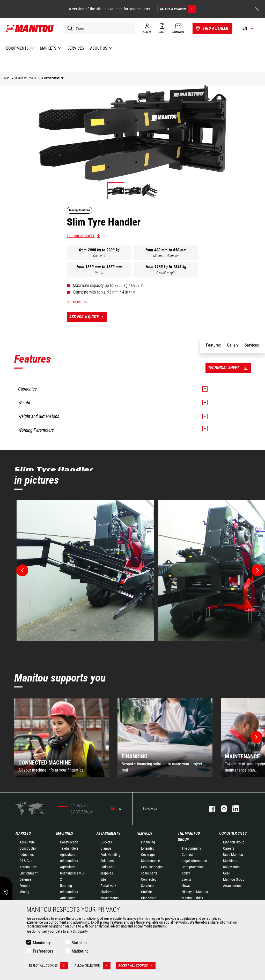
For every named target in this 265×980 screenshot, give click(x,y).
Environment (28, 873)
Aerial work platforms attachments (109, 892)
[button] (256, 737)
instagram (221, 809)
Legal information (194, 861)
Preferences (43, 951)
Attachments (108, 833)
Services (145, 833)
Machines (65, 833)
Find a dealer (212, 28)
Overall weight (166, 273)
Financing (148, 842)
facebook (210, 809)
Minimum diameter (166, 256)
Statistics (79, 943)
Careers (229, 848)
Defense (25, 879)
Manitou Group (234, 842)
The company (191, 848)
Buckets (106, 842)
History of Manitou (195, 892)
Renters (25, 886)
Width (99, 273)
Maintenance (150, 861)
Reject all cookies (49, 966)
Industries (27, 855)
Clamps (106, 848)
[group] (62, 737)
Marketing (80, 951)
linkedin (233, 809)
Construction (28, 848)
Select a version (178, 9)
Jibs (103, 879)
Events (186, 879)
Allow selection (93, 966)
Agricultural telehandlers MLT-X (72, 873)
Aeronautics (28, 867)
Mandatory (42, 943)
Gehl (226, 873)
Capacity (99, 256)
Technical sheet (81, 236)
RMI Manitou (232, 867)
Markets (23, 833)
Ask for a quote (88, 317)
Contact (187, 855)
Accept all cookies (137, 966)
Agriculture (27, 842)
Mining (24, 892)
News (186, 886)
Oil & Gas (26, 861)
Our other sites (233, 833)
